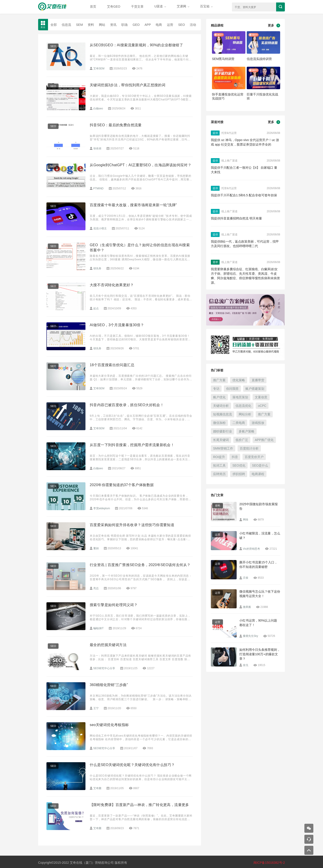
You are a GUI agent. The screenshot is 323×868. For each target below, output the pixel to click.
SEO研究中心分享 (104, 668)
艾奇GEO (114, 7)
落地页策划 (240, 397)
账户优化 (219, 397)
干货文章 (137, 7)
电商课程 (258, 474)
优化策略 (239, 380)
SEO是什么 (260, 465)
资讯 (113, 25)
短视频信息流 (223, 414)
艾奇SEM (99, 69)
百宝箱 (206, 6)
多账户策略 (247, 431)
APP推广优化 (264, 440)
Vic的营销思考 (251, 549)
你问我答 (232, 389)
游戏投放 (258, 423)
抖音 (235, 457)
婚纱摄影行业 (223, 431)
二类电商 (239, 423)
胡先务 (97, 268)
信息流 (66, 25)
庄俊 (246, 578)
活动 (193, 25)
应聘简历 (219, 474)
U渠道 (160, 6)
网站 (102, 25)
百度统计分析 (249, 448)
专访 (216, 389)
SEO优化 (239, 465)
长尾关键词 (221, 440)
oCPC (262, 406)
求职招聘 (239, 474)
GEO (136, 25)
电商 (159, 25)
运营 (170, 25)
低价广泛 (242, 440)
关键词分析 (221, 406)
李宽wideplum (102, 508)
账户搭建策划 (255, 389)
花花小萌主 (100, 228)
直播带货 (258, 380)
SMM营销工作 (223, 448)
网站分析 (245, 414)
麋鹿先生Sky (251, 636)
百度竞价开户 (254, 457)
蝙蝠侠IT (99, 628)
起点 (96, 308)
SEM (79, 25)
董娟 (96, 548)
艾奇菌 (97, 788)
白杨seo (98, 108)
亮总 (96, 588)
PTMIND (98, 188)
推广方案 (219, 380)
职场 (124, 25)
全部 (54, 25)
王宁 (96, 708)
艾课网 (183, 6)
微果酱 (247, 607)
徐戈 (246, 665)
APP (148, 25)
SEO (181, 25)
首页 (93, 7)
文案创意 (261, 397)
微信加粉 (219, 423)
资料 (91, 25)
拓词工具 (219, 465)
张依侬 (97, 148)
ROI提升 (219, 457)
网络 (246, 520)
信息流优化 (243, 406)
